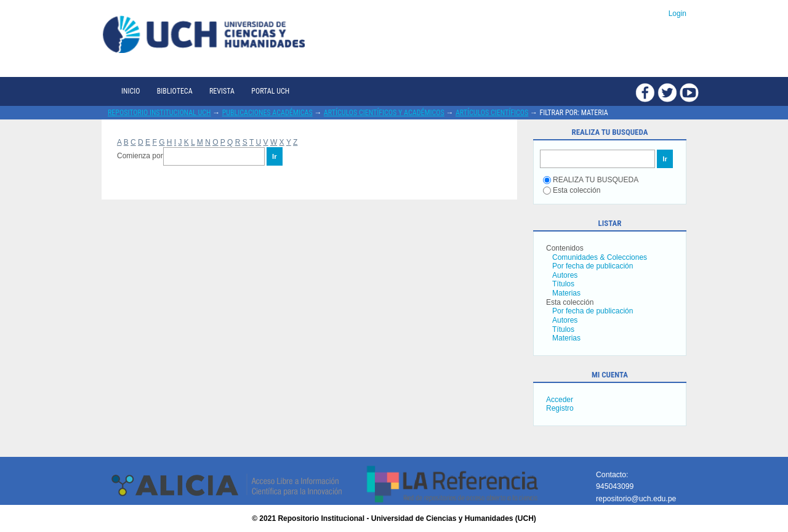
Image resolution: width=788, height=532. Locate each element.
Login (677, 14)
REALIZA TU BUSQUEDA (591, 180)
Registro (560, 408)
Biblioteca (175, 91)
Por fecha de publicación (593, 266)
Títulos (563, 284)
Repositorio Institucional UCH (159, 113)
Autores (565, 275)
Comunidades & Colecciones (600, 257)
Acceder (560, 400)
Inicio (131, 91)
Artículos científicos (492, 113)
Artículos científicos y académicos (384, 113)
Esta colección (572, 190)
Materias (566, 293)
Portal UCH (270, 91)
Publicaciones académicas (267, 113)
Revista (222, 91)
